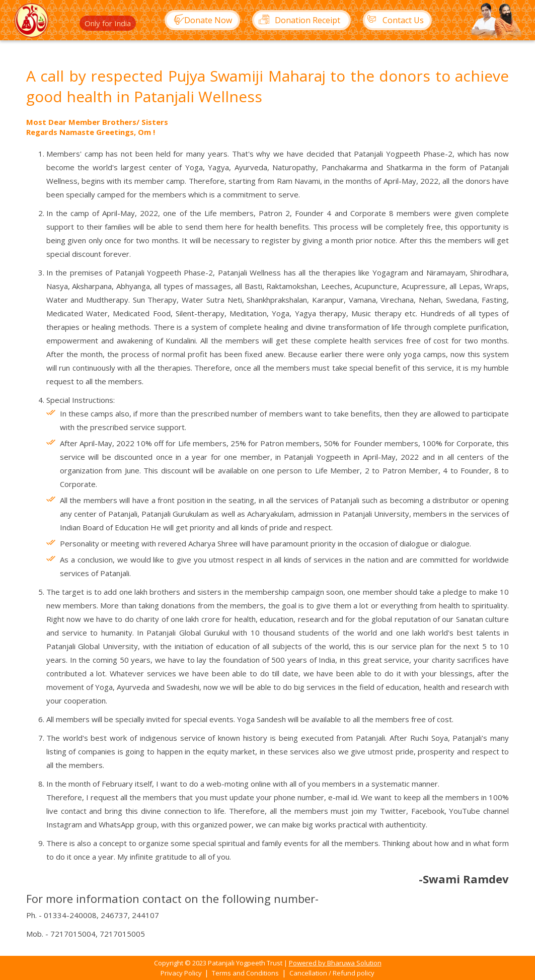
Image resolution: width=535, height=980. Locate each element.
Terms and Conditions (245, 973)
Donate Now (199, 20)
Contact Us (394, 20)
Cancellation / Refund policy (332, 973)
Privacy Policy (182, 973)
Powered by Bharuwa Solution (335, 963)
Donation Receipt (296, 20)
